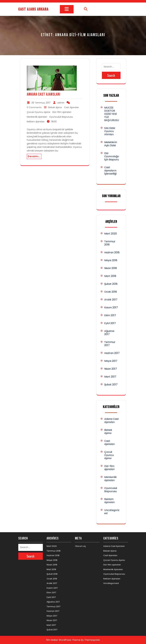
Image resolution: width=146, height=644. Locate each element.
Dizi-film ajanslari (62, 112)
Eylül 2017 (110, 323)
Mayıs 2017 (111, 361)
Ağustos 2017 (109, 333)
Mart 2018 (110, 276)
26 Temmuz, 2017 (41, 103)
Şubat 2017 (111, 384)
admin (61, 103)
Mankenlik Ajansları (37, 117)
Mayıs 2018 (111, 260)
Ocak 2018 (111, 292)
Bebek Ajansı (55, 107)
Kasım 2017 (111, 307)
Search (111, 75)
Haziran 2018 (112, 252)
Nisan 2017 (111, 369)
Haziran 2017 (112, 353)
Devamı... (34, 156)
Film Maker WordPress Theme (63, 640)
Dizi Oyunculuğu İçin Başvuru (112, 156)
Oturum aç (80, 546)
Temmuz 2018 (110, 243)
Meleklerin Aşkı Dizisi (111, 144)
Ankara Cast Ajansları (44, 94)
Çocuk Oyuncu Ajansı (39, 112)
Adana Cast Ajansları (112, 421)
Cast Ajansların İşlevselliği (110, 171)
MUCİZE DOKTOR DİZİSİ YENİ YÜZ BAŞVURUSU (112, 114)
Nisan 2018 (111, 268)
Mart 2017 (110, 377)
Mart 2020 (111, 234)
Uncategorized (112, 512)
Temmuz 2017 (110, 344)
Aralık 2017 (111, 300)
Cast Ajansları (72, 107)
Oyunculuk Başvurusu (61, 117)
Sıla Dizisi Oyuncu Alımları (110, 131)
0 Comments (34, 107)
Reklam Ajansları (36, 122)
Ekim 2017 (110, 315)
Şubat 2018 (111, 284)
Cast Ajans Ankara (33, 9)
